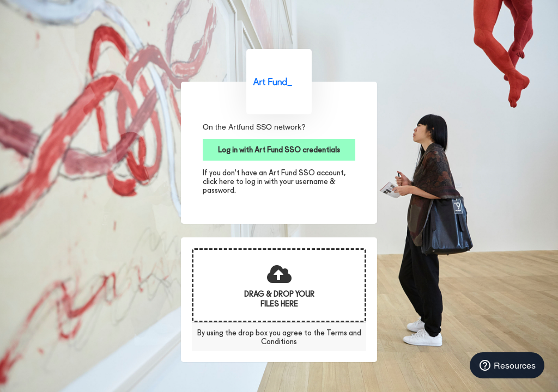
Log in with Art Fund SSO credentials (279, 150)
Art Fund (279, 82)
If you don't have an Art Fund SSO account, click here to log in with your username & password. (274, 181)
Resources (507, 365)
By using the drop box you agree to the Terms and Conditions (279, 337)
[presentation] (279, 285)
